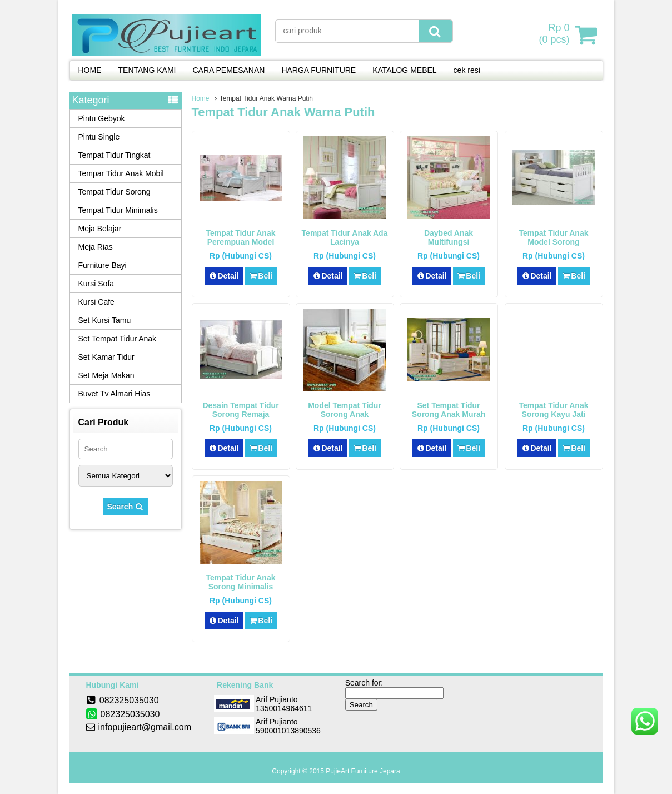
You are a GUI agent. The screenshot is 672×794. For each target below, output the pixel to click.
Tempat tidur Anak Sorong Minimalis (241, 582)
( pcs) (555, 34)
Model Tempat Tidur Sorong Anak (345, 410)
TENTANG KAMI (147, 70)
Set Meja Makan (106, 375)
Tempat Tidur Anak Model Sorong (554, 237)
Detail (224, 276)
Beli (261, 276)
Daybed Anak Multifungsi (449, 237)
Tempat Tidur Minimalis (118, 210)
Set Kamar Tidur (106, 357)
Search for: (364, 683)
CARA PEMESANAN (228, 70)
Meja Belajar (100, 229)
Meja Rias (96, 247)
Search (126, 507)
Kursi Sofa (96, 284)
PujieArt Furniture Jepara (363, 771)
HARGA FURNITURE (318, 70)
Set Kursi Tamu (105, 320)
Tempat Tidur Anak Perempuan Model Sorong (241, 242)
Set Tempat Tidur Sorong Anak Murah (449, 410)
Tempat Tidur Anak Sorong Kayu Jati (554, 410)
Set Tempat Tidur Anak (118, 339)
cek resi (467, 70)
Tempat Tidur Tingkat (115, 155)
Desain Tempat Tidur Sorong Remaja (240, 410)
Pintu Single (99, 137)
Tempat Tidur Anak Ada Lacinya (345, 237)
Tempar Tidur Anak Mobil (121, 173)
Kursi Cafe (96, 302)
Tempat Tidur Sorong (115, 192)
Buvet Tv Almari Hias (115, 394)
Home (201, 98)
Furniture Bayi (103, 265)
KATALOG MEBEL (404, 70)
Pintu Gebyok (102, 118)
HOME (90, 70)
